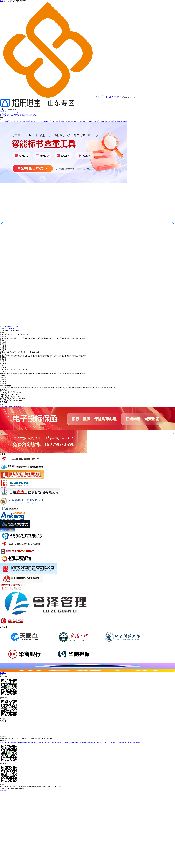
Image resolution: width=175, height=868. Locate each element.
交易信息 (6, 115)
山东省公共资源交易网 (87, 743)
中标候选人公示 (21, 352)
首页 (1, 115)
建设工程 (9, 330)
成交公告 (19, 334)
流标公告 (25, 334)
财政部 (56, 743)
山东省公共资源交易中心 (71, 743)
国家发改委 (35, 743)
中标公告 (30, 352)
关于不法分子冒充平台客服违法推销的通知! (102, 121)
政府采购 (3, 330)
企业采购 (16, 330)
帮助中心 (36, 115)
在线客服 (3, 111)
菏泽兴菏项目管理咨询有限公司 (69, 388)
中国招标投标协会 (25, 743)
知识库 (24, 115)
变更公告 (13, 334)
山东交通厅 (123, 743)
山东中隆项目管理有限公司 (107, 388)
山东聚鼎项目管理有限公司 (88, 388)
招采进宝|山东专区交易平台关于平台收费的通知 (16, 121)
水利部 (46, 743)
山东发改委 (99, 743)
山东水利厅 (115, 743)
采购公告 (6, 334)
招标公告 (6, 352)
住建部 (41, 743)
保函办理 (13, 115)
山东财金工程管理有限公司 (9, 388)
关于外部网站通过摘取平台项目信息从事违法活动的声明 (68, 121)
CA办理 (19, 115)
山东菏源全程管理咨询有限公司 (47, 388)
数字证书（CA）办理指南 (41, 121)
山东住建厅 (107, 743)
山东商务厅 (138, 743)
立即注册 (11, 328)
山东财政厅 (130, 743)
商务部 (60, 743)
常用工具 (30, 115)
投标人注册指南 (122, 121)
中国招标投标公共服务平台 (9, 743)
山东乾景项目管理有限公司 (27, 388)
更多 (1, 119)
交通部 (51, 743)
